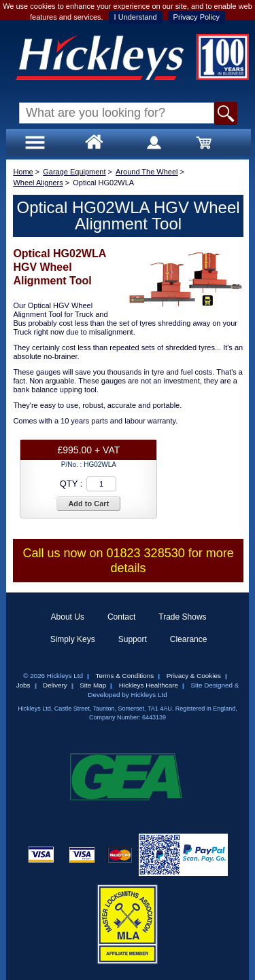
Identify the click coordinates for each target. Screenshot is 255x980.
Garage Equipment (74, 172)
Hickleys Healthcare (149, 685)
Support (133, 639)
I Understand (136, 17)
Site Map (93, 685)
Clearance (189, 639)
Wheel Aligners (38, 183)
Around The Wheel (147, 172)
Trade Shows (182, 617)
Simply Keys (73, 639)
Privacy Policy (197, 17)
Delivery (55, 685)
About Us (68, 617)
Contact (121, 617)
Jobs (23, 685)
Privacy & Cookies (194, 676)
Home (23, 172)
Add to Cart (88, 504)
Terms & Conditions (125, 676)
